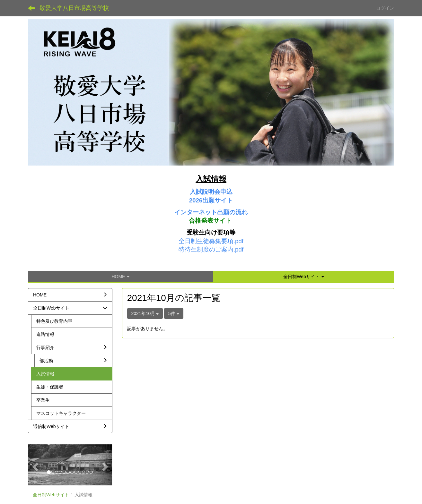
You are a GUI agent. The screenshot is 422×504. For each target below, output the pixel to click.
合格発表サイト (210, 221)
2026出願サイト (211, 200)
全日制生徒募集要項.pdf (211, 241)
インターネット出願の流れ (211, 212)
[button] (304, 277)
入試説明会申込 (211, 192)
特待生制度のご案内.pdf (211, 249)
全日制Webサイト (51, 495)
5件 (174, 313)
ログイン (385, 8)
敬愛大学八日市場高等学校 (74, 8)
